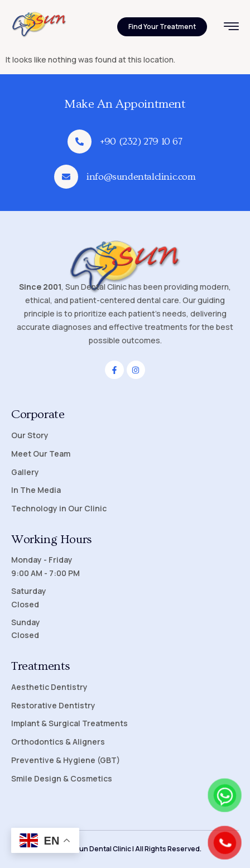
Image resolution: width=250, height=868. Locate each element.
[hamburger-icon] (231, 28)
